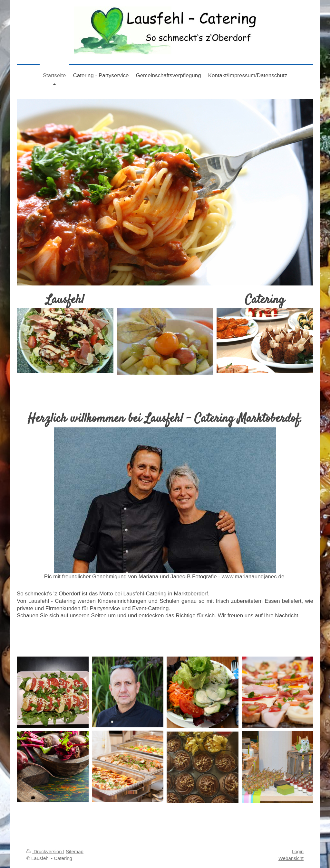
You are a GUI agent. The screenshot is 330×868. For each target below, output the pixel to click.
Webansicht (291, 858)
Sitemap (75, 851)
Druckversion (45, 851)
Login (298, 851)
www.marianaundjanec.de (253, 577)
